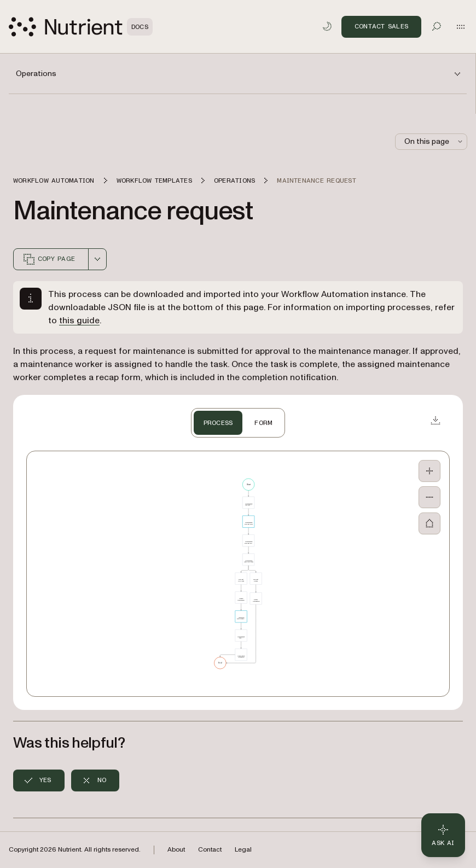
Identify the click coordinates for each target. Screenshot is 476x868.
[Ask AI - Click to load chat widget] (443, 835)
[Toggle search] (437, 26)
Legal (243, 850)
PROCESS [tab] (218, 423)
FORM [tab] (263, 423)
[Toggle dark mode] (327, 26)
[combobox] (97, 259)
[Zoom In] (429, 471)
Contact (210, 850)
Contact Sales (381, 26)
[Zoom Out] (429, 497)
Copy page (49, 259)
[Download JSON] (436, 420)
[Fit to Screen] (429, 523)
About (176, 850)
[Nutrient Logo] (81, 27)
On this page (434, 141)
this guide (79, 321)
